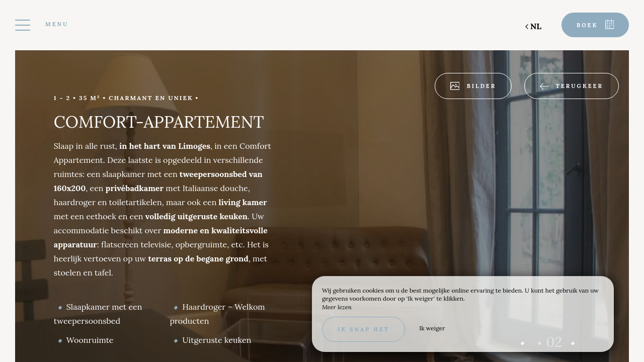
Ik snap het (364, 329)
